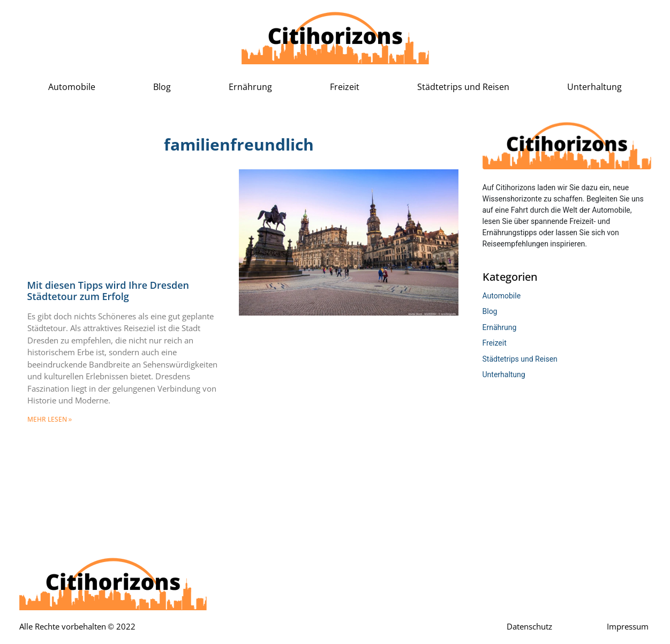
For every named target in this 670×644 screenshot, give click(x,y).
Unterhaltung (594, 87)
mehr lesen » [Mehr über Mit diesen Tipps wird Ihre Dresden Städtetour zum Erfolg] (50, 420)
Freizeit (345, 87)
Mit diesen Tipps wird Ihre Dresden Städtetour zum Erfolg (108, 291)
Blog (162, 87)
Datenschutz (529, 627)
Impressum (628, 627)
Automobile (72, 87)
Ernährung (250, 87)
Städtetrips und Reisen (463, 87)
